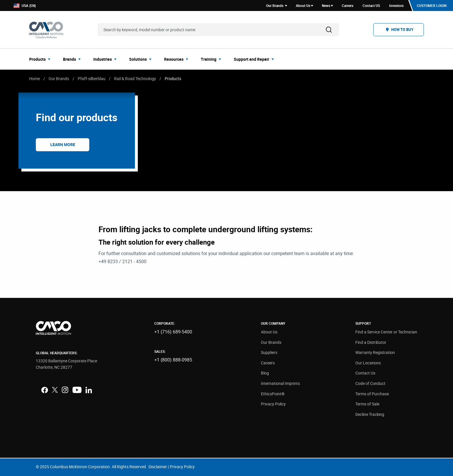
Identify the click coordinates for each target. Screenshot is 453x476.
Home (35, 79)
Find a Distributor (371, 342)
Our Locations (368, 363)
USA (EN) (25, 6)
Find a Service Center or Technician (386, 332)
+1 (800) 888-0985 (173, 360)
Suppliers (269, 352)
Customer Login (432, 5)
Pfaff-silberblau (92, 79)
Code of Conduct (370, 383)
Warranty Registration (375, 352)
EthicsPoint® (273, 394)
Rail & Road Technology (135, 79)
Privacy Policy (273, 404)
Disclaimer (158, 467)
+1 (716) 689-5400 (173, 332)
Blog (265, 373)
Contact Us (365, 373)
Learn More (63, 144)
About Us (269, 332)
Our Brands (59, 79)
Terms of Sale (367, 404)
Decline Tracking (370, 414)
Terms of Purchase (372, 394)
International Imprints (280, 383)
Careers (268, 363)
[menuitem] (41, 59)
